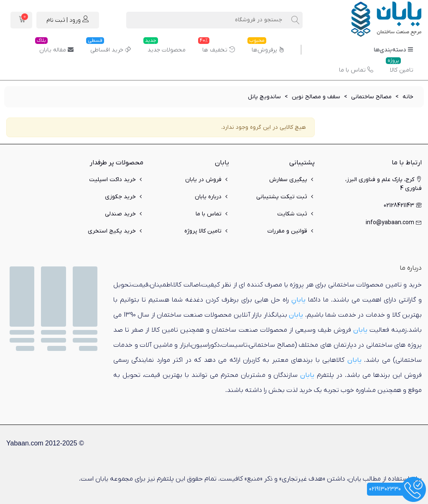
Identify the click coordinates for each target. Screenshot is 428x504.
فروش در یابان (207, 180)
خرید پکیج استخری (116, 231)
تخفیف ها (217, 47)
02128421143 (403, 206)
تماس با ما (356, 70)
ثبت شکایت (296, 214)
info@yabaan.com (394, 223)
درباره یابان (212, 197)
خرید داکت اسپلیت (116, 180)
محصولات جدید (164, 47)
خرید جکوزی (124, 197)
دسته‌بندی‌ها (394, 50)
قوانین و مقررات (291, 231)
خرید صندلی (124, 214)
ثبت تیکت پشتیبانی (285, 197)
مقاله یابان (54, 47)
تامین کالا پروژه (207, 231)
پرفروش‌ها (266, 47)
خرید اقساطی (108, 47)
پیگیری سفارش (292, 180)
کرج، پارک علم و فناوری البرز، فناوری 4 (383, 184)
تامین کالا (400, 67)
